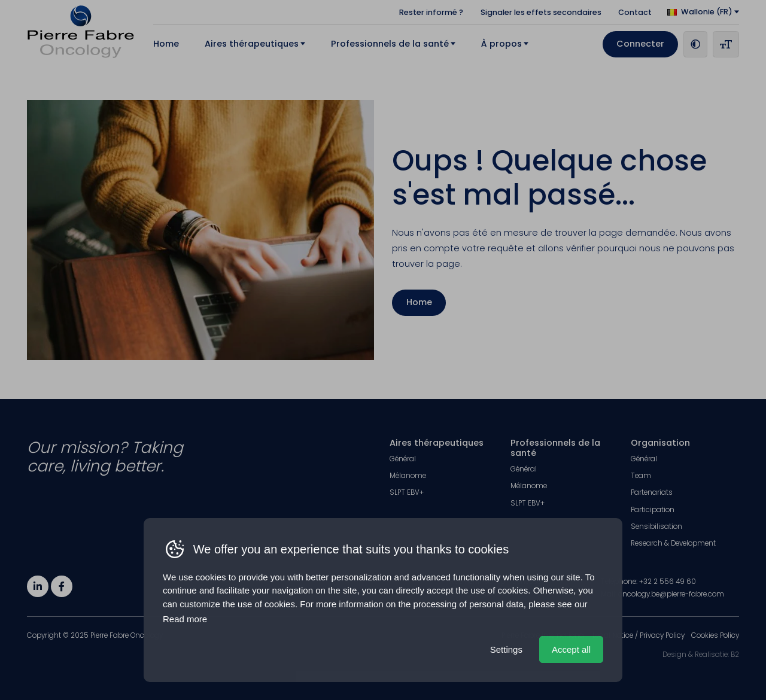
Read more (185, 619)
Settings (506, 649)
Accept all (571, 649)
